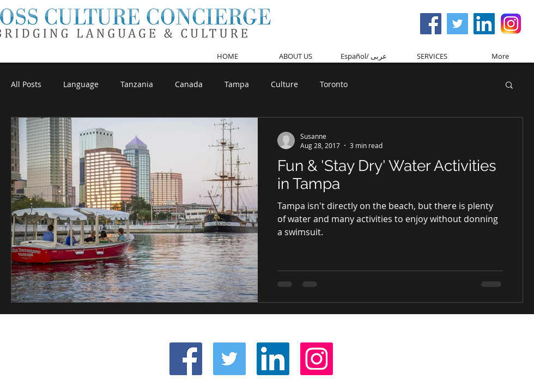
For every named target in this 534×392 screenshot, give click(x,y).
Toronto (334, 84)
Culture (284, 84)
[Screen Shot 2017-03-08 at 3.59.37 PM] (511, 24)
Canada (189, 84)
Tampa (237, 84)
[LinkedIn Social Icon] (273, 359)
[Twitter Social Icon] (457, 24)
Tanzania (137, 84)
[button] (509, 86)
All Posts (26, 84)
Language (81, 84)
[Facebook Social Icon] (431, 24)
